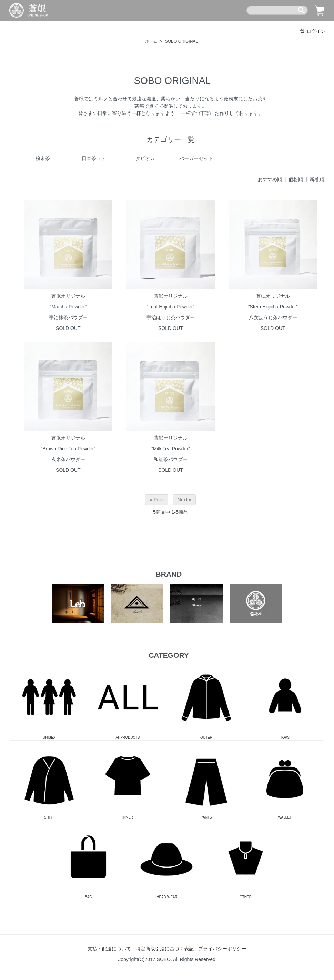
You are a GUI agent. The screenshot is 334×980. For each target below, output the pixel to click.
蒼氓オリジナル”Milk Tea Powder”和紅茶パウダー (171, 449)
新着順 (317, 179)
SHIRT (49, 780)
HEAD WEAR (167, 860)
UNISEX (49, 700)
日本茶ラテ (94, 158)
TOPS (285, 700)
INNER (128, 780)
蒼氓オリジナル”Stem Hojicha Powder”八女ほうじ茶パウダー (273, 307)
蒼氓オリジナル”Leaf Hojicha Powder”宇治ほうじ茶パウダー (171, 307)
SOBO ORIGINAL (181, 41)
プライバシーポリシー (222, 949)
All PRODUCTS (128, 700)
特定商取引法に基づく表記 (165, 949)
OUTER (206, 700)
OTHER (246, 860)
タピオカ (145, 158)
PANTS (206, 780)
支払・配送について (109, 949)
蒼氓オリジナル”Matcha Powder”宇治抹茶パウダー (68, 307)
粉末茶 (43, 158)
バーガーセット (196, 158)
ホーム (151, 41)
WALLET (285, 780)
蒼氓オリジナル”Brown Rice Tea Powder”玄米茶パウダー (68, 449)
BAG (89, 860)
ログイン (312, 31)
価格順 (296, 179)
